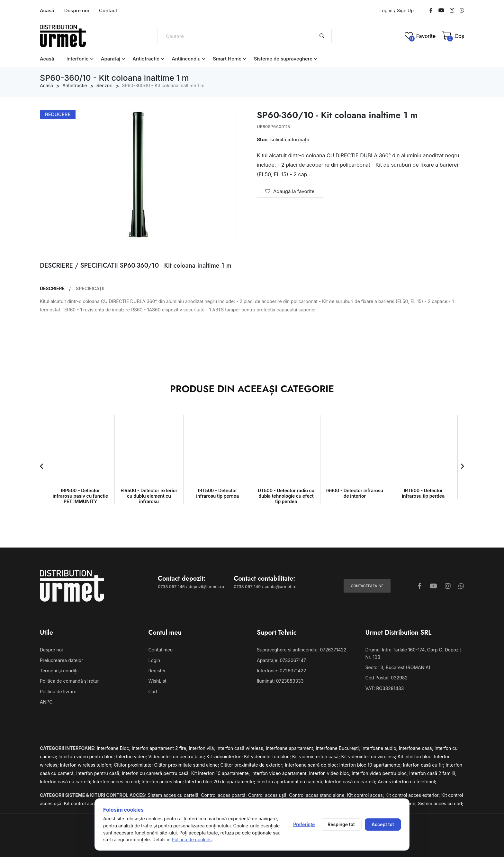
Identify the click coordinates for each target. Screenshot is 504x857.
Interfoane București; (338, 748)
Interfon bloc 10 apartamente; (371, 765)
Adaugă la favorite (290, 191)
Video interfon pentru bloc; (177, 756)
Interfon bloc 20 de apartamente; (221, 782)
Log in (386, 10)
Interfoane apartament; (291, 748)
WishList (157, 681)
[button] (41, 466)
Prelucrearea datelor (61, 660)
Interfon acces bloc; (163, 782)
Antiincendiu (186, 59)
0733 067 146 (171, 586)
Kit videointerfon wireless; (369, 756)
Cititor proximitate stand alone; (187, 765)
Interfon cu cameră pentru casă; (157, 773)
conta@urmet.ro (280, 586)
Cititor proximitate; (134, 765)
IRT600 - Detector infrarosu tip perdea (423, 493)
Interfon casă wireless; (241, 748)
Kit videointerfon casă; (317, 756)
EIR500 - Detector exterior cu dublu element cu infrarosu (149, 496)
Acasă (47, 10)
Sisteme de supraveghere (283, 59)
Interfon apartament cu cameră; (291, 782)
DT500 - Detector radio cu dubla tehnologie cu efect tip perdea (286, 496)
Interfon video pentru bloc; (87, 756)
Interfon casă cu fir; (424, 765)
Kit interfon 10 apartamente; (221, 773)
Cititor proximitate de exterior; (252, 765)
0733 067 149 (247, 586)
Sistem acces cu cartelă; (175, 795)
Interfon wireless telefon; (87, 765)
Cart (153, 691)
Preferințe (304, 824)
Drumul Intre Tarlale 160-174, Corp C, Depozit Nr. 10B (413, 653)
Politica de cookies (192, 839)
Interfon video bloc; (330, 773)
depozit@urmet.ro (206, 586)
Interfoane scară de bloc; (312, 765)
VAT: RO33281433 (385, 688)
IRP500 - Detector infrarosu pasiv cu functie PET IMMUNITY (81, 496)
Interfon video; (132, 756)
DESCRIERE (52, 289)
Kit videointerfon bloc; (268, 756)
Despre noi (77, 10)
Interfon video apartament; (280, 773)
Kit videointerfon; (225, 756)
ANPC (46, 702)
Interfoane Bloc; (114, 748)
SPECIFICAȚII (90, 289)
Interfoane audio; (380, 748)
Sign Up (405, 11)
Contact (108, 10)
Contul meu (161, 650)
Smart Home (227, 59)
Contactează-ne (367, 586)
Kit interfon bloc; (416, 756)
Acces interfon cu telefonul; (407, 782)
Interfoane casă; (417, 748)
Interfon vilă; (203, 748)
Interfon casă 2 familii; (433, 773)
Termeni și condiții (59, 671)
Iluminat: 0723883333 (280, 681)
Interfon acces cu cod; (117, 782)
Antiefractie (146, 59)
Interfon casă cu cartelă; (66, 782)
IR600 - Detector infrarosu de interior (355, 493)
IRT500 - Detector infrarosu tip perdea (217, 493)
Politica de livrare (58, 691)
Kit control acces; (366, 795)
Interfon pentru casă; (99, 773)
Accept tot (383, 824)
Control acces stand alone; (318, 795)
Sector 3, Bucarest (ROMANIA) (398, 667)
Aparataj (111, 59)
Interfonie (78, 59)
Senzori (104, 85)
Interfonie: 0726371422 (281, 671)
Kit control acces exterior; (413, 795)
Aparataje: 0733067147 (281, 660)
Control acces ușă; (269, 795)
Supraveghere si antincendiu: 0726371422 (302, 650)
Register (157, 671)
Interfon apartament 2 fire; (160, 748)
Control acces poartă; (225, 795)
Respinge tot (341, 824)
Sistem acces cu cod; (441, 803)
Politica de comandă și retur (69, 681)
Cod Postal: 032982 (387, 678)
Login (154, 660)
